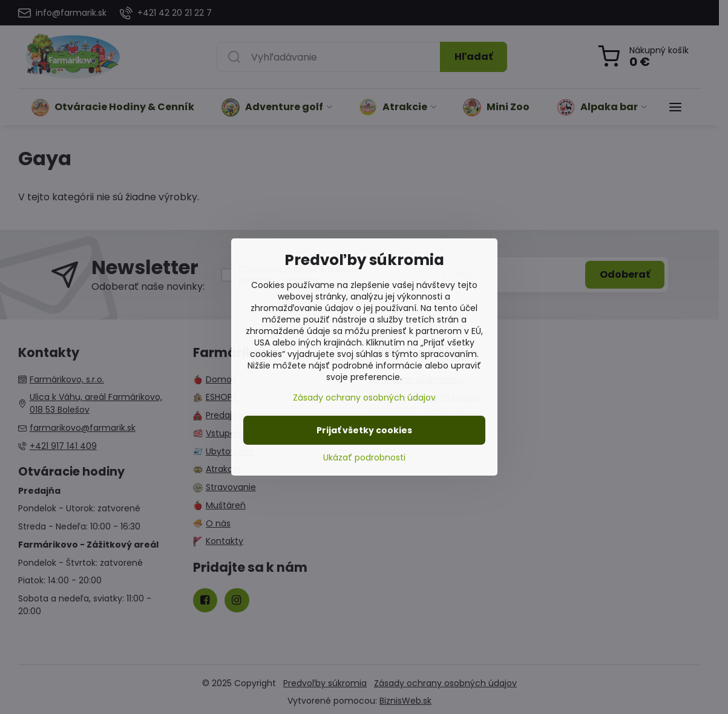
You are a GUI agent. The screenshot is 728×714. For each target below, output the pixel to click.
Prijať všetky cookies (364, 430)
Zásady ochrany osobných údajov (364, 398)
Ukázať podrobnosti (364, 458)
